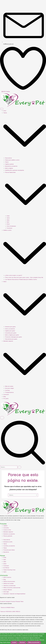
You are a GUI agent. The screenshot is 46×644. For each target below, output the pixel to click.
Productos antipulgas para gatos (13, 337)
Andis (8, 216)
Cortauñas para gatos (11, 333)
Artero (8, 224)
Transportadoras (9, 392)
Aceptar (14, 642)
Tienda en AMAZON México (7, 608)
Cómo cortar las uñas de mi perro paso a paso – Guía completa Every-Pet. (24, 278)
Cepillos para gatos (10, 331)
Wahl (8, 222)
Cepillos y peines (9, 164)
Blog (5, 397)
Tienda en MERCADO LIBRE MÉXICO (10, 612)
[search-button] (19, 467)
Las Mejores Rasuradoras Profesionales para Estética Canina (21, 280)
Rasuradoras (8, 158)
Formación (6, 395)
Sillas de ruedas (9, 386)
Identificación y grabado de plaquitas (14, 170)
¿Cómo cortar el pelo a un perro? (14, 275)
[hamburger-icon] (2, 109)
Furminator (9, 228)
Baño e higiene (9, 168)
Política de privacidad (34, 642)
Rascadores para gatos (11, 339)
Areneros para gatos (10, 327)
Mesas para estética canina (12, 160)
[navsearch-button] (23, 465)
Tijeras (7, 162)
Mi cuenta (6, 399)
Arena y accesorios (10, 329)
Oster (8, 220)
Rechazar (22, 642)
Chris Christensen (11, 226)
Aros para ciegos (9, 388)
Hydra (8, 218)
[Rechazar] (43, 643)
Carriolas (7, 390)
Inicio (5, 111)
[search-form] (9, 467)
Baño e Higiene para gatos (12, 335)
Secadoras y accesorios (11, 166)
